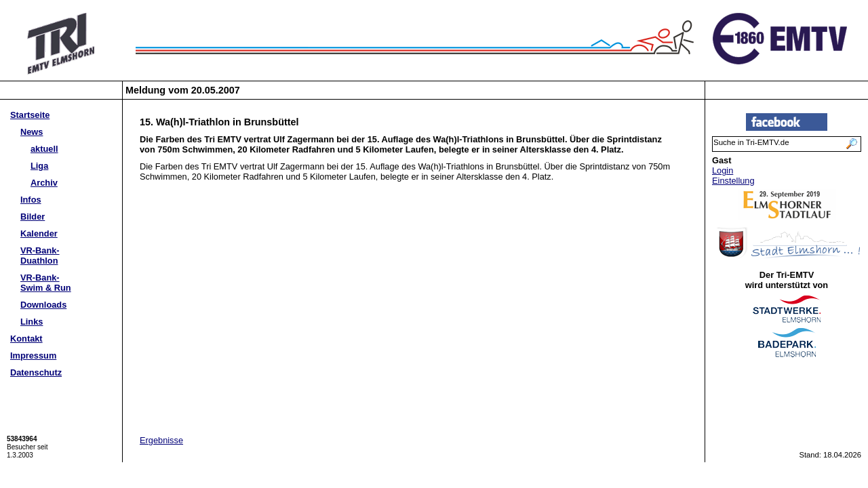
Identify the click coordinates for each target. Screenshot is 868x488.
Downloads (43, 305)
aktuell (44, 149)
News (32, 132)
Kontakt (26, 339)
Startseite (30, 115)
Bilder (33, 217)
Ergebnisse (161, 440)
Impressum (33, 355)
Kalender (39, 233)
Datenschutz (36, 372)
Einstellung (733, 181)
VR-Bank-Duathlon (40, 256)
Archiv (44, 183)
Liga (39, 166)
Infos (31, 200)
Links (32, 322)
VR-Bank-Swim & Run (46, 283)
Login (723, 170)
